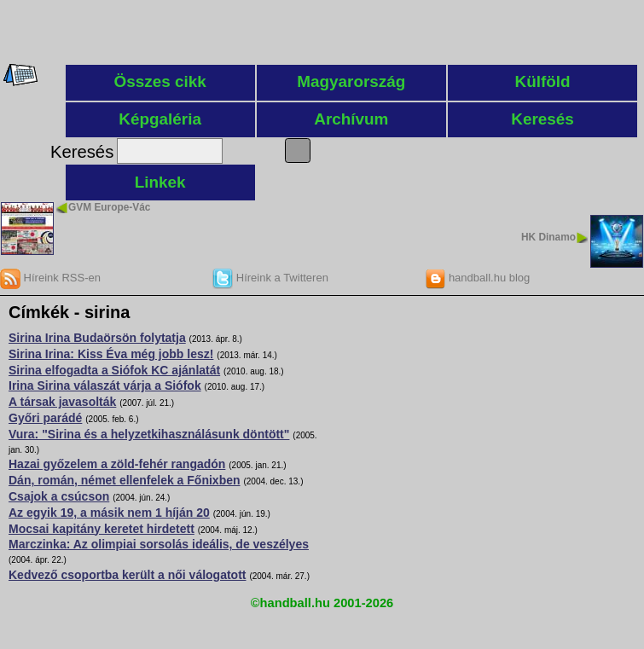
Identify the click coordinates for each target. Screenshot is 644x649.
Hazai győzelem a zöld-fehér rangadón (117, 464)
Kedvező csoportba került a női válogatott (128, 575)
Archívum (351, 119)
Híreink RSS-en (50, 278)
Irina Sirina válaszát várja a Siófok (105, 385)
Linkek (160, 182)
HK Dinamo (548, 237)
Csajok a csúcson (59, 496)
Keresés (542, 119)
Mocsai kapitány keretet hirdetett (102, 529)
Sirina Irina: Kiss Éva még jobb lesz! (111, 354)
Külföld (543, 81)
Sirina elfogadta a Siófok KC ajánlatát (114, 370)
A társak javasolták (62, 402)
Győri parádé (45, 418)
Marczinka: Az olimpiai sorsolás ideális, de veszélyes (159, 544)
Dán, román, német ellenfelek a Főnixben (125, 480)
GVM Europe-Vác (109, 207)
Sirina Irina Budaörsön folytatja (97, 338)
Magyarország (351, 81)
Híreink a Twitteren (270, 278)
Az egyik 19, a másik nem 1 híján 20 (109, 513)
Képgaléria (160, 119)
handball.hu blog (477, 278)
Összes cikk (160, 81)
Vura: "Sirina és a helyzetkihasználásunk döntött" (149, 434)
